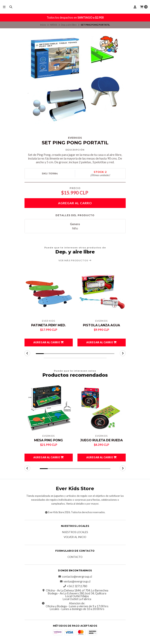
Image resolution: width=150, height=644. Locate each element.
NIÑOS (54, 25)
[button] (49, 343)
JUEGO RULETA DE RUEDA (102, 440)
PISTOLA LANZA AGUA (102, 325)
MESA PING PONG (49, 440)
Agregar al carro (75, 203)
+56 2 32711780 (75, 586)
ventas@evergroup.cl (75, 582)
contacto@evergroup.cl (75, 577)
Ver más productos (75, 260)
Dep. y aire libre (69, 25)
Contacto (75, 557)
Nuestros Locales (75, 533)
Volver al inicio (75, 537)
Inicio (43, 25)
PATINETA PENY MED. (49, 325)
